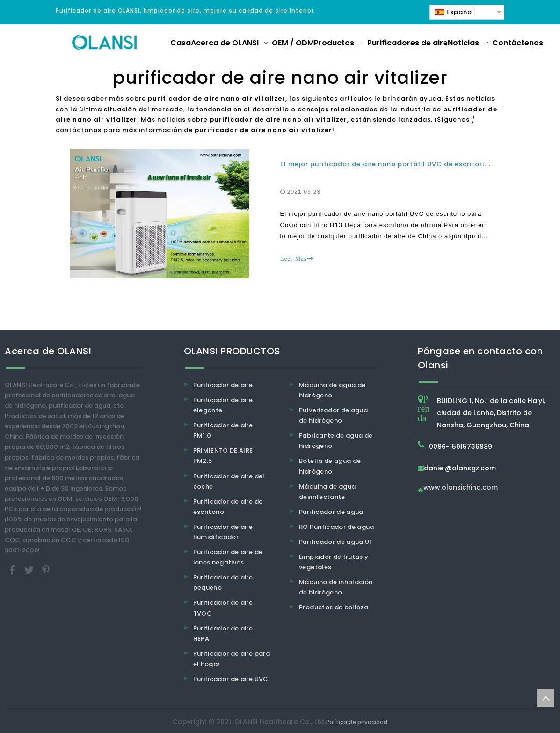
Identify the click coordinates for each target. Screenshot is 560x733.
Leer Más (297, 259)
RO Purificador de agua (337, 527)
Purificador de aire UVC (231, 679)
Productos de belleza (334, 607)
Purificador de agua (331, 512)
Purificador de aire (223, 385)
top (545, 698)
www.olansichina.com (461, 488)
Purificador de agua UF (336, 542)
